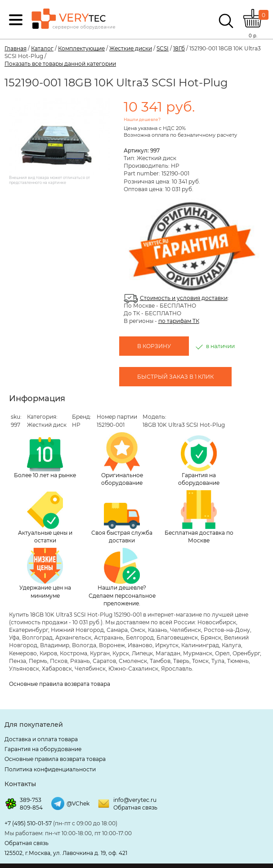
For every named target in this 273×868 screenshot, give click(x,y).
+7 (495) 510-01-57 (28, 823)
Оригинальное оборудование (122, 459)
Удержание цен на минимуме (45, 573)
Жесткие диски (131, 48)
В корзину (154, 346)
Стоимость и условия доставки (184, 298)
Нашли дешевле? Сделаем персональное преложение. (122, 577)
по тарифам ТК (179, 321)
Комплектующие (81, 48)
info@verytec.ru (135, 800)
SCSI (163, 48)
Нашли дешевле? (142, 119)
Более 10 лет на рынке (45, 458)
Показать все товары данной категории (60, 64)
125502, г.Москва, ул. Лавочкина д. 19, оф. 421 (66, 853)
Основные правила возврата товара (60, 684)
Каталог (42, 48)
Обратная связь (135, 808)
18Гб (179, 48)
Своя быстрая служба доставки (122, 523)
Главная (16, 48)
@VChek (78, 803)
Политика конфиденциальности (50, 769)
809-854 (31, 808)
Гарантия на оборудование (199, 461)
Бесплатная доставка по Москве (199, 517)
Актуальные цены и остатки (45, 518)
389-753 (31, 800)
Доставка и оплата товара (41, 739)
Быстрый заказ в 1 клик (175, 377)
